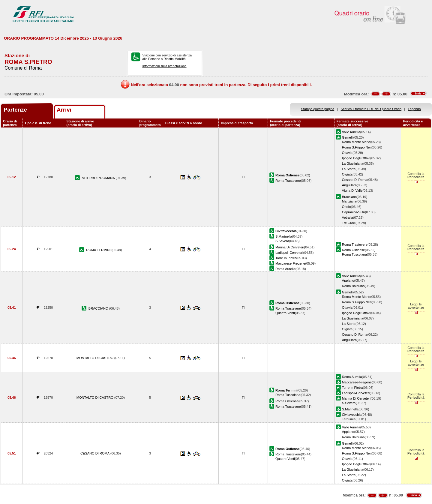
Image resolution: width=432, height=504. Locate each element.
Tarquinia (349, 419)
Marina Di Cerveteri (290, 247)
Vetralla (348, 217)
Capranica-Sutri (354, 212)
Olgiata (347, 174)
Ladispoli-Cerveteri (289, 253)
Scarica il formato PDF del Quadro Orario (371, 109)
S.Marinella (284, 236)
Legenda (414, 109)
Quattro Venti (285, 313)
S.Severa (282, 241)
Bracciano (349, 197)
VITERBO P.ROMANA (99, 178)
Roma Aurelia (285, 269)
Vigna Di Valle (352, 190)
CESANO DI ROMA (95, 453)
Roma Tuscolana (354, 254)
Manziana (349, 201)
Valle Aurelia (351, 132)
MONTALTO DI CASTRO (95, 358)
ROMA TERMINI (99, 250)
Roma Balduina (353, 286)
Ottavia (347, 153)
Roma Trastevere (288, 181)
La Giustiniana (353, 163)
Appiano (348, 280)
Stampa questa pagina (318, 109)
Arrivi (64, 110)
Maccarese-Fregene (290, 263)
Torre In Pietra (286, 258)
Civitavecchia (352, 415)
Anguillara (349, 185)
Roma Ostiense (353, 250)
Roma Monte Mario (356, 142)
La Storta (349, 169)
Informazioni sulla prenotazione (164, 66)
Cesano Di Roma (355, 180)
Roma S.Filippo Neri (357, 147)
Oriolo (346, 207)
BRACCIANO (99, 308)
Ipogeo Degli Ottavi (356, 158)
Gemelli (348, 137)
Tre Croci (349, 223)
